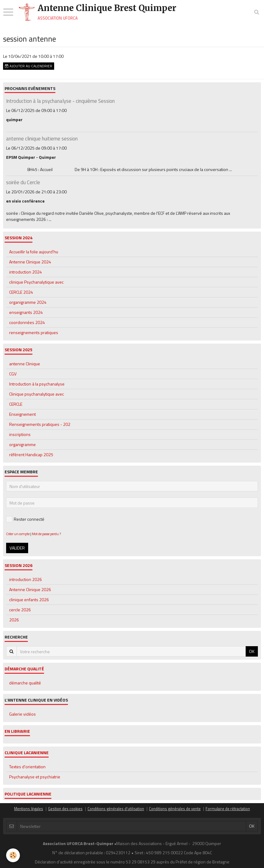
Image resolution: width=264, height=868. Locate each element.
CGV (13, 374)
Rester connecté (25, 519)
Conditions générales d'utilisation (116, 809)
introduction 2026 (26, 579)
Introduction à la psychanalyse (37, 384)
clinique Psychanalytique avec (36, 282)
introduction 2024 (26, 272)
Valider (17, 548)
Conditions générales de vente (175, 809)
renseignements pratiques (34, 332)
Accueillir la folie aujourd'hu (34, 252)
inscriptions (20, 434)
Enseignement (22, 414)
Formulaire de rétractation (228, 809)
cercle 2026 (20, 610)
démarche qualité (25, 683)
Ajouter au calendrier (29, 66)
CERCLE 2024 (21, 292)
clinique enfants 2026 (29, 600)
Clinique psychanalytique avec (37, 394)
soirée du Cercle (23, 182)
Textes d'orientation (27, 767)
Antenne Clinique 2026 (30, 589)
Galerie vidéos (22, 714)
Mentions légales (29, 809)
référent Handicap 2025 (31, 454)
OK (252, 651)
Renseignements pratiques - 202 (40, 424)
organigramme (22, 444)
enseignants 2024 (26, 312)
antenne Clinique (25, 364)
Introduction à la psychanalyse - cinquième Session (60, 101)
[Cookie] (13, 855)
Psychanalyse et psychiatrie (35, 777)
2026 (14, 620)
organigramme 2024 (28, 302)
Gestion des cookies (65, 809)
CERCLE (16, 404)
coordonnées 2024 (27, 322)
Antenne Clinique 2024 (30, 262)
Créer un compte (18, 534)
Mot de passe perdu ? (46, 534)
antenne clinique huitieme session (42, 139)
